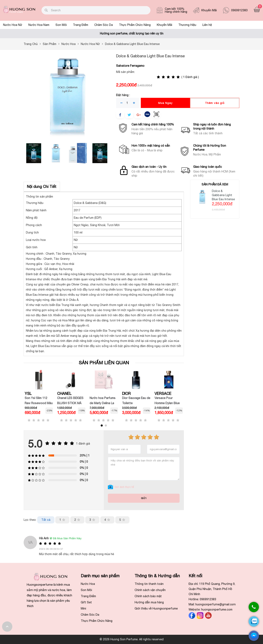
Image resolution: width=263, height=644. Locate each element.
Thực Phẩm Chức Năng (135, 25)
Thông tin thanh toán (149, 584)
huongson (216, 604)
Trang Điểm (81, 25)
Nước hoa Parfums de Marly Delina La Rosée (103, 403)
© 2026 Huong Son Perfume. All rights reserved (132, 639)
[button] (102, 425)
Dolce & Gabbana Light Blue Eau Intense (223, 195)
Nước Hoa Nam (39, 25)
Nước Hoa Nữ (13, 25)
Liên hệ (207, 25)
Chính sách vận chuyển (150, 590)
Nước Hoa (88, 584)
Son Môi (61, 25)
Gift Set (86, 602)
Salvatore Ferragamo (130, 66)
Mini (83, 608)
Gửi (144, 498)
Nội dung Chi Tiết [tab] (42, 187)
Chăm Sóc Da (104, 25)
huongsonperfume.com (217, 609)
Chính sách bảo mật (148, 596)
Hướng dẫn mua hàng (149, 602)
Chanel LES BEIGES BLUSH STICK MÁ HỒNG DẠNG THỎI (70, 403)
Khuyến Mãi (164, 25)
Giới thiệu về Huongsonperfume (156, 608)
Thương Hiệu (187, 25)
